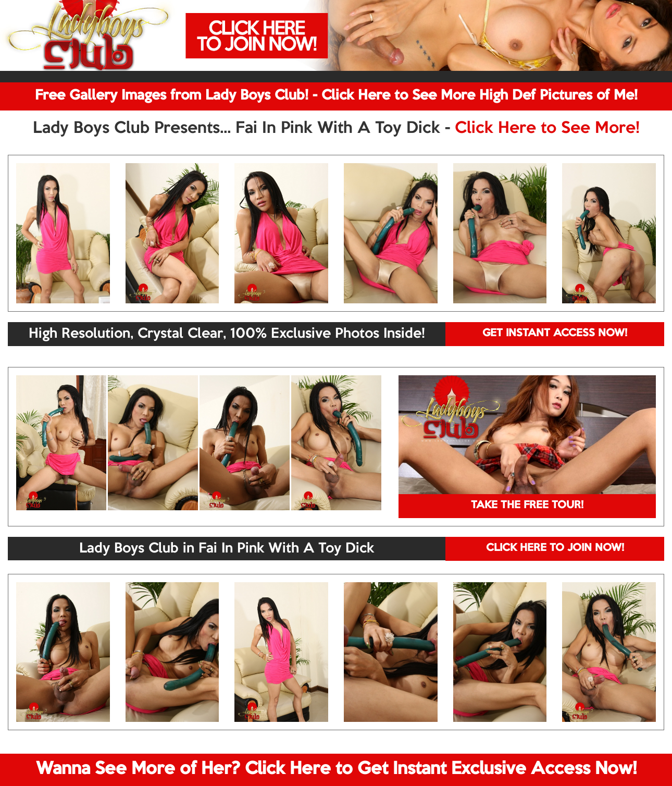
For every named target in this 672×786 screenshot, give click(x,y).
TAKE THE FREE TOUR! (527, 506)
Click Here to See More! (547, 129)
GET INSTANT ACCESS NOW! (555, 334)
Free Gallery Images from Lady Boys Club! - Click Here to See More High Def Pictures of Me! (336, 96)
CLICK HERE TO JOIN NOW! (555, 548)
